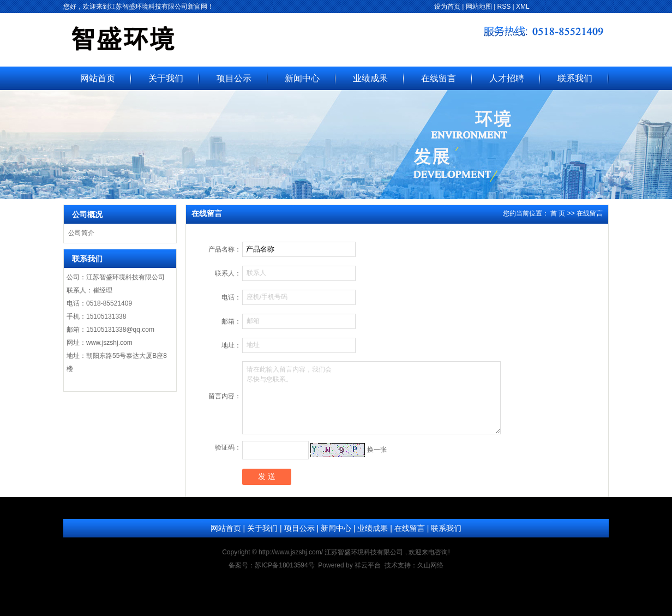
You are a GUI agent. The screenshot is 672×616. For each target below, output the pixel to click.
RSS (504, 7)
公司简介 (81, 233)
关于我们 (166, 78)
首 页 (558, 213)
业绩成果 (370, 78)
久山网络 (430, 565)
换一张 (377, 450)
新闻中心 (302, 78)
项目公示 (234, 78)
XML (523, 7)
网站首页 (98, 78)
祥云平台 (368, 565)
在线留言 (439, 78)
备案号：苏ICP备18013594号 (271, 565)
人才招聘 (507, 78)
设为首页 (447, 7)
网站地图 (479, 7)
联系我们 (575, 78)
